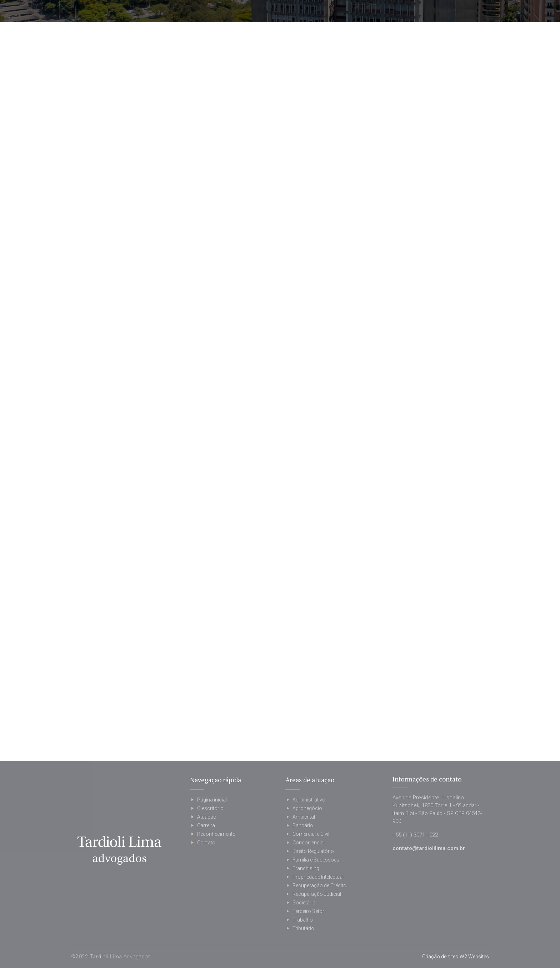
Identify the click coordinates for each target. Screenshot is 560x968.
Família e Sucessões (316, 860)
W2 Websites (474, 957)
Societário (304, 903)
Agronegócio (307, 808)
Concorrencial (309, 843)
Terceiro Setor (308, 911)
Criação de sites (440, 957)
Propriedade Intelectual (318, 877)
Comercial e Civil (311, 834)
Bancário (303, 825)
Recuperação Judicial (317, 894)
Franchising (306, 868)
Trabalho (303, 920)
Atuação (207, 817)
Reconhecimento (216, 834)
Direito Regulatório (313, 851)
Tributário (303, 928)
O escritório (210, 808)
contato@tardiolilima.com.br (429, 848)
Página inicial (212, 800)
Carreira (206, 825)
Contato (206, 843)
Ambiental (304, 817)
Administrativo (309, 800)
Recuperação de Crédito (319, 885)
